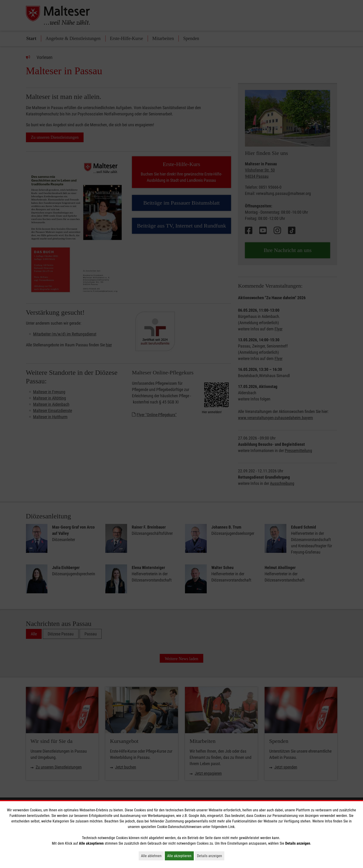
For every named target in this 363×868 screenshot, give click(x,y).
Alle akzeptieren (180, 856)
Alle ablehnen (152, 856)
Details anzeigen (211, 856)
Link (231, 827)
